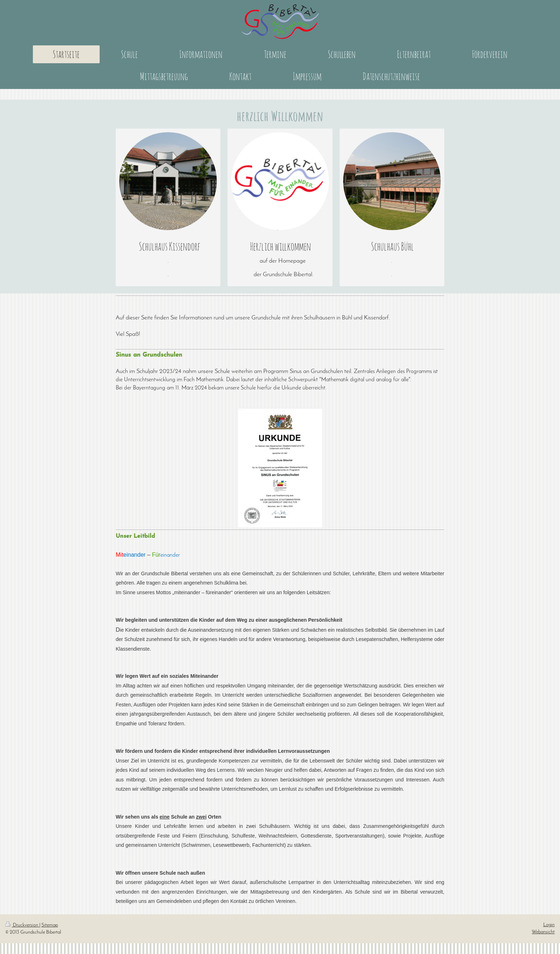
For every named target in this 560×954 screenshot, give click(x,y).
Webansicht (543, 932)
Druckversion (22, 925)
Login (549, 925)
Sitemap (50, 925)
